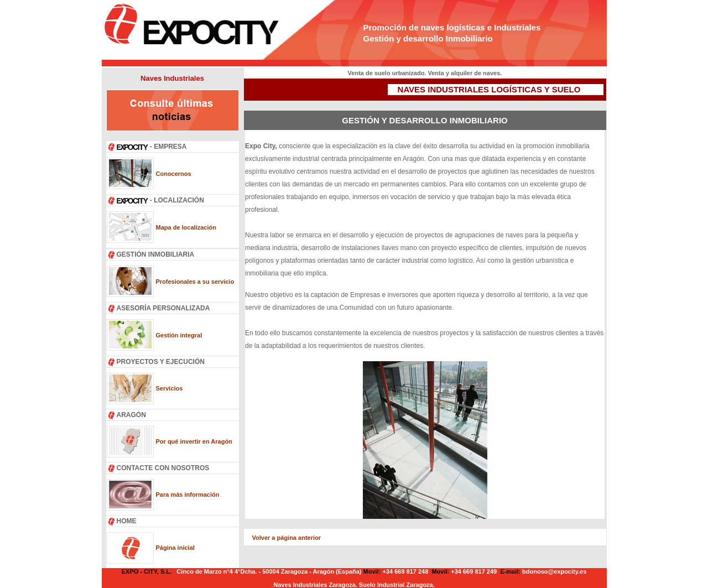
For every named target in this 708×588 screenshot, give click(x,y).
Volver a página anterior (287, 538)
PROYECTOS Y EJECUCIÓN (161, 362)
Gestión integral (179, 335)
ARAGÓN (131, 415)
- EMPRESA (152, 147)
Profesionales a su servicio (195, 282)
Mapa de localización (186, 227)
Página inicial (175, 548)
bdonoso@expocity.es (554, 571)
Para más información (188, 495)
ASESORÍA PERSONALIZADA (163, 308)
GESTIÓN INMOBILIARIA (156, 254)
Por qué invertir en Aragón (194, 441)
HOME (127, 521)
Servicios (170, 388)
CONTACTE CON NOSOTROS (163, 468)
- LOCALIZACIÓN (160, 200)
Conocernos (174, 174)
